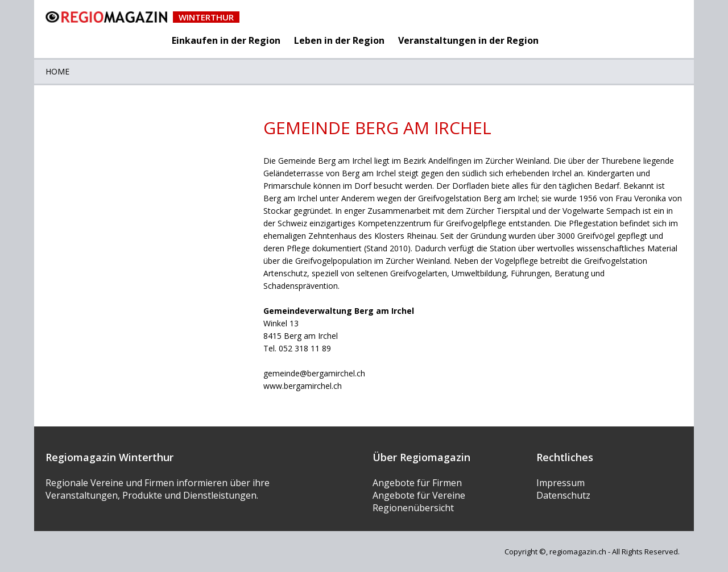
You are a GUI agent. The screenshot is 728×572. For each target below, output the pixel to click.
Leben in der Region (339, 40)
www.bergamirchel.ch (303, 386)
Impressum (561, 483)
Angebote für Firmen (417, 483)
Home (57, 71)
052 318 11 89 (305, 348)
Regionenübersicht (413, 508)
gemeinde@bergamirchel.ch (314, 373)
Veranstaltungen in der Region (468, 40)
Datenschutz (563, 495)
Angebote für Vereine (419, 495)
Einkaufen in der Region (226, 40)
